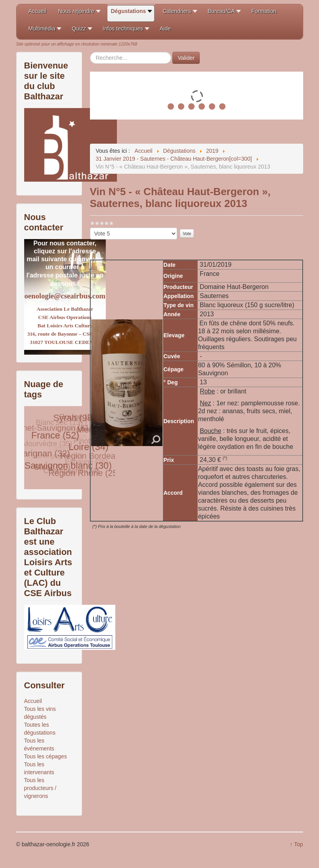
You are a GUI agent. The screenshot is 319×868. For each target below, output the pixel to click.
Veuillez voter (90, 228)
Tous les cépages (46, 756)
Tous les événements (39, 745)
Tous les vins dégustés (40, 713)
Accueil (33, 701)
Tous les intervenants (39, 768)
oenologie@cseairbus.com (65, 296)
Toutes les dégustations (40, 729)
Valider (186, 58)
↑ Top (296, 844)
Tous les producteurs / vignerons (40, 788)
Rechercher (90, 52)
